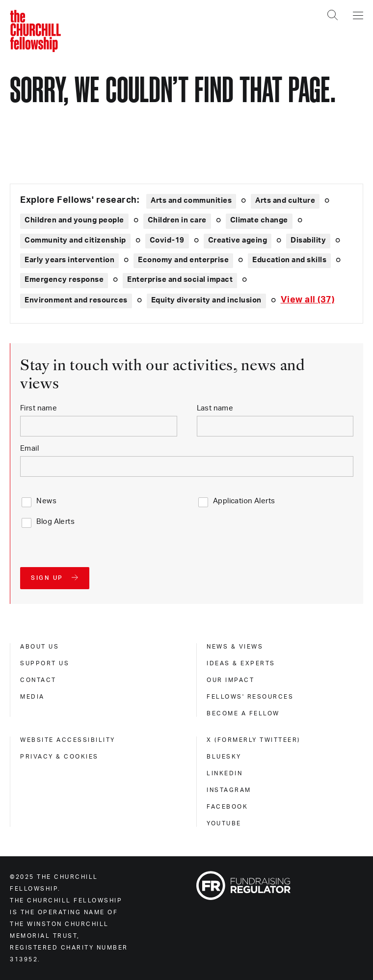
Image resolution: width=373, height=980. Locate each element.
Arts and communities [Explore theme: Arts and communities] (191, 201)
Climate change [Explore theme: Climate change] (259, 220)
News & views (235, 647)
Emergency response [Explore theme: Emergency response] (64, 280)
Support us (45, 663)
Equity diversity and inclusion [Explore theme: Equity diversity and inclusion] (206, 300)
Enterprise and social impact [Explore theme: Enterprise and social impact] (180, 280)
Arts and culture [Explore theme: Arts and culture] (285, 201)
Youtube (224, 823)
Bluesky (224, 757)
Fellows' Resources (250, 697)
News (46, 501)
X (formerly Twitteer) (253, 740)
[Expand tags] (308, 300)
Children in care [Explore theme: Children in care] (177, 220)
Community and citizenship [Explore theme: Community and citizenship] (75, 240)
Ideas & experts (241, 663)
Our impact (230, 680)
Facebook (227, 807)
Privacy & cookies (59, 757)
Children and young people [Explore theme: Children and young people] (74, 220)
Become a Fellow (243, 713)
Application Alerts (244, 501)
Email (29, 449)
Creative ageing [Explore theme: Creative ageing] (238, 240)
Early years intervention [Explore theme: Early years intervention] (69, 260)
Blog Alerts (55, 522)
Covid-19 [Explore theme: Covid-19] (167, 240)
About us (40, 647)
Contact (38, 680)
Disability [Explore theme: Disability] (308, 240)
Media (32, 697)
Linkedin (225, 773)
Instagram (229, 790)
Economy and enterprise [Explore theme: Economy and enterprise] (183, 260)
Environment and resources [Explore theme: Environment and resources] (76, 300)
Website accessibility (68, 740)
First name (39, 408)
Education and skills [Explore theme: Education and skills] (289, 260)
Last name (215, 408)
